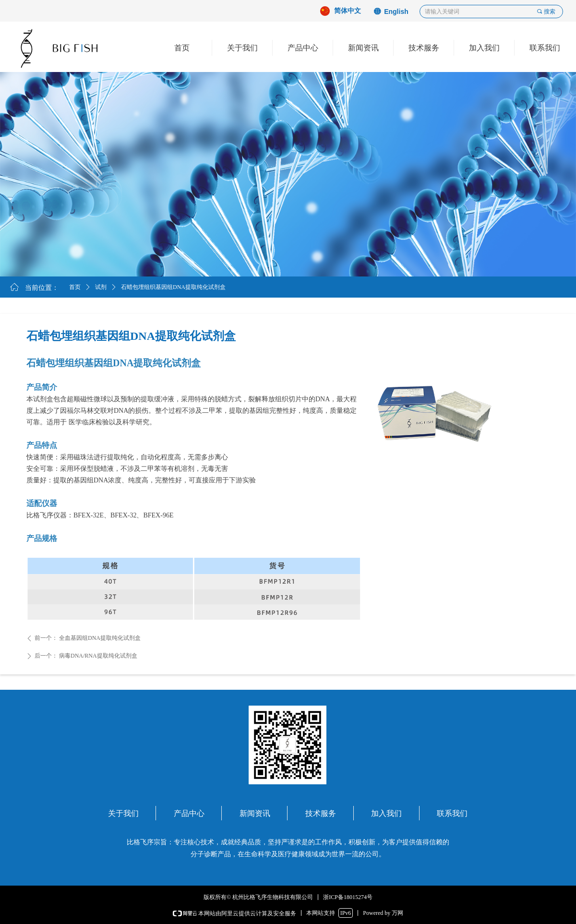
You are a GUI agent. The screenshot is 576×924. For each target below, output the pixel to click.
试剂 (101, 287)
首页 (75, 287)
